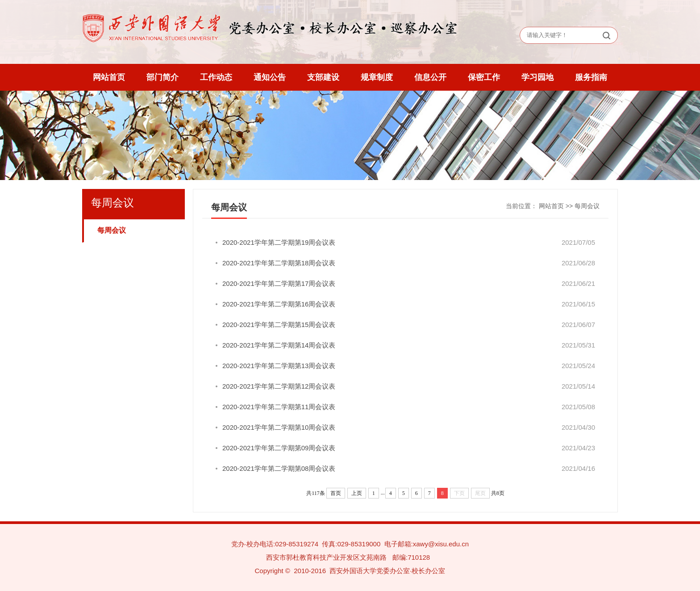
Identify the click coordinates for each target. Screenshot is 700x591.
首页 (336, 493)
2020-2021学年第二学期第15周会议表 (279, 325)
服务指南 (591, 77)
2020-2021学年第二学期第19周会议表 (279, 242)
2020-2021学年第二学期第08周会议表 (279, 468)
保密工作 (484, 77)
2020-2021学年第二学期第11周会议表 (279, 407)
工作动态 (216, 77)
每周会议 (112, 230)
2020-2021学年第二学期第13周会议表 (279, 366)
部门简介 (162, 77)
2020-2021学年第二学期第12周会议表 (279, 386)
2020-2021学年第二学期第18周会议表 (279, 263)
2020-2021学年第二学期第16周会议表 (279, 304)
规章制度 (377, 77)
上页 (357, 493)
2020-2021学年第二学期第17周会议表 (279, 283)
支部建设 (323, 77)
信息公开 (430, 77)
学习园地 (537, 77)
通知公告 (270, 77)
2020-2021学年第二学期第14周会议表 (279, 345)
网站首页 (109, 77)
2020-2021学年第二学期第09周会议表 (279, 448)
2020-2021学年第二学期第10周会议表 (279, 427)
